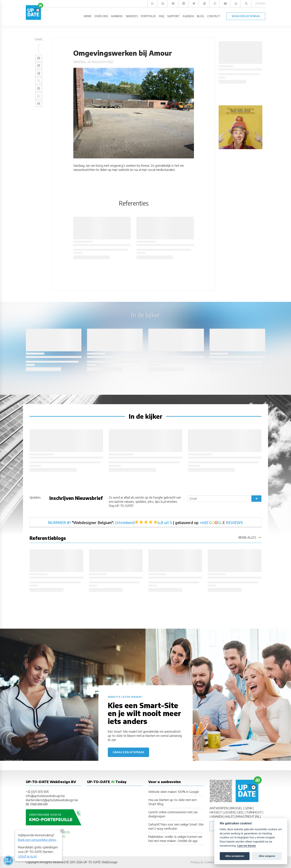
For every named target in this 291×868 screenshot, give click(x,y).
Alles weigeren (267, 856)
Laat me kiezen (247, 846)
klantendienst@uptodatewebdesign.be (52, 800)
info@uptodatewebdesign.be (45, 796)
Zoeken (260, 3)
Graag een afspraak (128, 752)
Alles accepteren (235, 856)
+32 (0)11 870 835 (37, 792)
